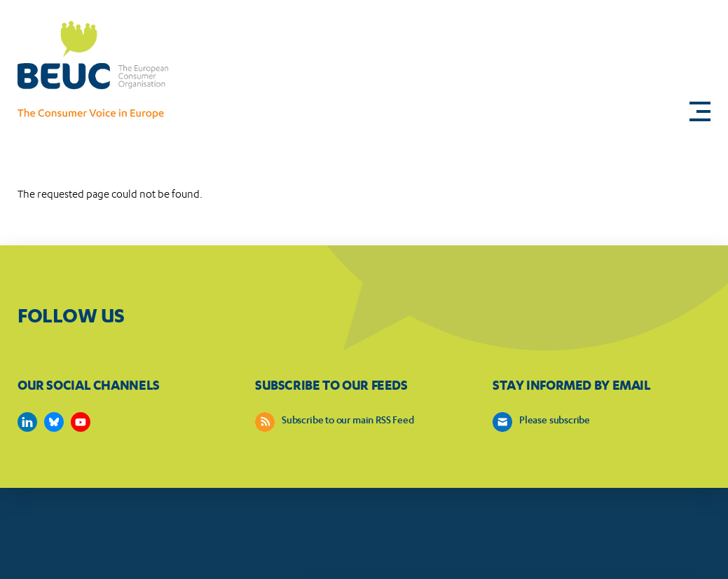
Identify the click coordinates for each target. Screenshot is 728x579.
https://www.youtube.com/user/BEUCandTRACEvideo (81, 422)
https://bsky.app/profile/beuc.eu (54, 422)
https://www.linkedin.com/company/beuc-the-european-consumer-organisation (27, 422)
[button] (700, 111)
